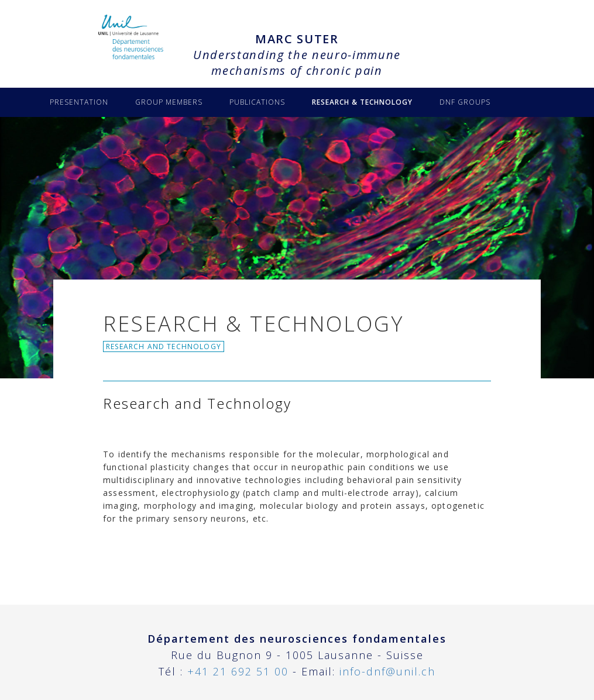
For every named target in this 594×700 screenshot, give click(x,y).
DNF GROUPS (465, 102)
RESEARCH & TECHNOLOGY (362, 102)
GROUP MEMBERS (169, 102)
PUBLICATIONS (257, 102)
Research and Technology (164, 346)
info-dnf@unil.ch (387, 671)
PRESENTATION (79, 102)
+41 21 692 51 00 (238, 671)
